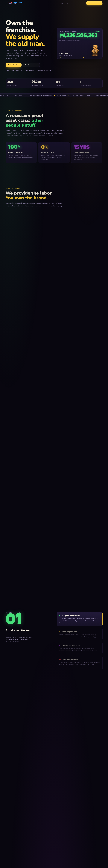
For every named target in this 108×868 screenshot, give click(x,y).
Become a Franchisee (94, 3)
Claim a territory (14, 65)
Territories (80, 3)
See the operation (31, 65)
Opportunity (64, 3)
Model (72, 3)
